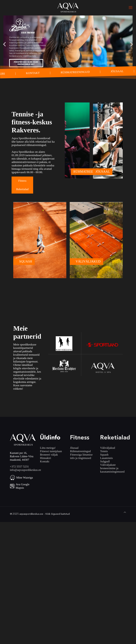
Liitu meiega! (48, 448)
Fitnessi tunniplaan (51, 451)
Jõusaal (74, 448)
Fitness (22, 181)
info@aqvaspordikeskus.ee (25, 470)
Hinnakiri (45, 458)
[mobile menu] (131, 8)
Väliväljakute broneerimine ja (109, 467)
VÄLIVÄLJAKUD (88, 261)
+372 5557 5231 (19, 467)
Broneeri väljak (49, 455)
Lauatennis (107, 458)
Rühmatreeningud (80, 451)
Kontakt (45, 461)
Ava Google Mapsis (23, 486)
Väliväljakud (108, 448)
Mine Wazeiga (25, 478)
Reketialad (22, 189)
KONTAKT (33, 73)
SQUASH (26, 261)
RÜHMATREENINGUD (75, 72)
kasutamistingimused (112, 472)
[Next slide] (131, 44)
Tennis (104, 451)
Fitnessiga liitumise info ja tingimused (81, 456)
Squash (104, 455)
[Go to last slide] (5, 44)
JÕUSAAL (117, 71)
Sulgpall (105, 461)
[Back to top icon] (125, 512)
